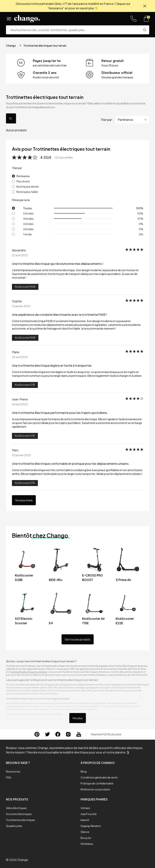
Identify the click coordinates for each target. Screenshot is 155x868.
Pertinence (23, 176)
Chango (11, 46)
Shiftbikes (87, 844)
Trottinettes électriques (21, 820)
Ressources (13, 771)
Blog (84, 771)
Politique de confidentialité (97, 783)
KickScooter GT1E (25, 385)
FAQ (9, 777)
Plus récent (23, 181)
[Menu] (9, 19)
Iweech (85, 820)
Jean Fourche (89, 814)
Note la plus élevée (28, 187)
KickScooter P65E (25, 287)
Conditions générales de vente (99, 777)
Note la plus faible (27, 192)
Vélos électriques (16, 808)
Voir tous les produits (78, 639)
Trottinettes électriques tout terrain (45, 46)
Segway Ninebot (91, 826)
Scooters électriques (19, 814)
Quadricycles (14, 826)
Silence (85, 832)
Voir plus (77, 718)
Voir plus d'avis (24, 500)
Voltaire (85, 808)
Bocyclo (86, 838)
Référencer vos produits (95, 789)
